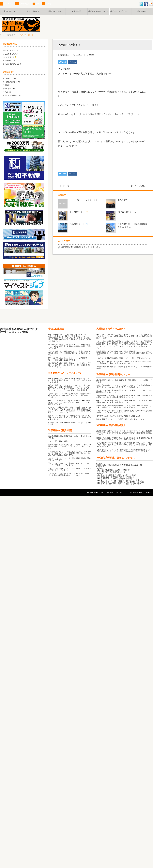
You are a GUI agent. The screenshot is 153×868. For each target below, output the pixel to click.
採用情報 (6, 85)
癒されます (122, 200)
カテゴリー (8, 4)
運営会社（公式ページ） (120, 11)
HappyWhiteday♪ (9, 61)
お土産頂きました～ (79, 224)
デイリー (79, 55)
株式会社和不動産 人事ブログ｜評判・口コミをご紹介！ (20, 330)
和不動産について (11, 11)
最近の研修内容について (12, 64)
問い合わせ (142, 11)
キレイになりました (79, 212)
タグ (38, 4)
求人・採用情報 (33, 11)
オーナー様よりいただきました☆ (83, 200)
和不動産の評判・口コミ (12, 82)
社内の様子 (76, 11)
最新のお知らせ (55, 11)
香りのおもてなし (137, 186)
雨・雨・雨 (66, 186)
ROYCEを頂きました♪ (127, 212)
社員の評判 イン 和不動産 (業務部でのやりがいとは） (133, 226)
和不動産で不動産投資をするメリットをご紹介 (81, 247)
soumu (92, 55)
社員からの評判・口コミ (98, 11)
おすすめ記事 (25, 4)
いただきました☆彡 (10, 54)
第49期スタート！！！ (11, 50)
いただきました (10, 57)
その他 (49, 4)
